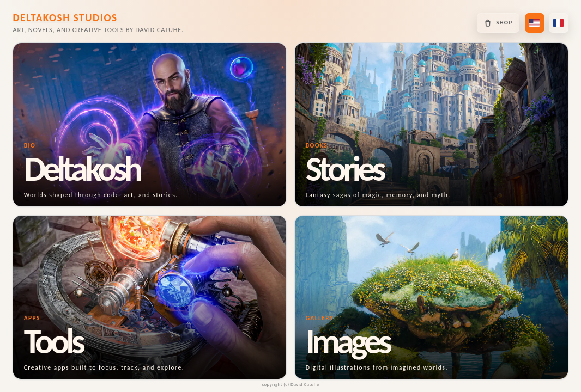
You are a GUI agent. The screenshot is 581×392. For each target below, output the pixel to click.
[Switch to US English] (535, 23)
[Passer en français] (559, 23)
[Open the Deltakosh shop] (498, 23)
